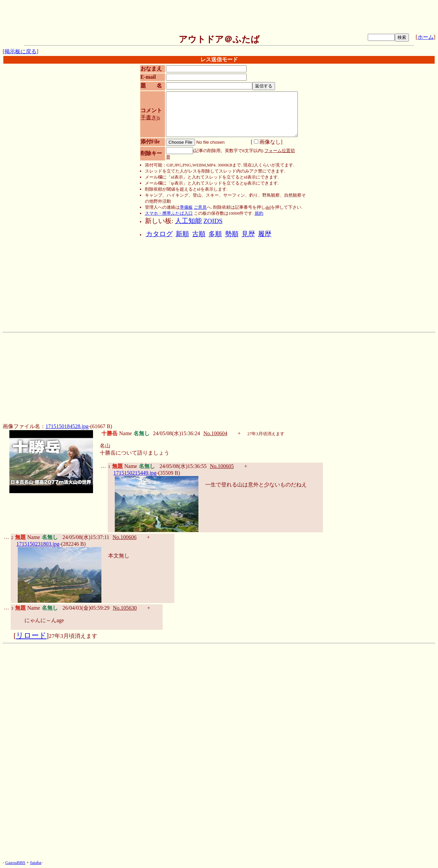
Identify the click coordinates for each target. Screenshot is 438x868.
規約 (259, 213)
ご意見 (200, 207)
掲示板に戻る (20, 51)
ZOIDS (213, 221)
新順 (182, 234)
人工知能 (188, 221)
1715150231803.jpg (38, 544)
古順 (199, 234)
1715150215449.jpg (135, 473)
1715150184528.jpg (67, 426)
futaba (36, 862)
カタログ (159, 234)
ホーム (426, 37)
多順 (215, 234)
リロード (31, 636)
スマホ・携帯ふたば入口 (169, 213)
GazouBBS (15, 862)
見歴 (248, 234)
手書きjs (150, 117)
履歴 (265, 234)
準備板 (186, 207)
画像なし (267, 142)
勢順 (232, 234)
